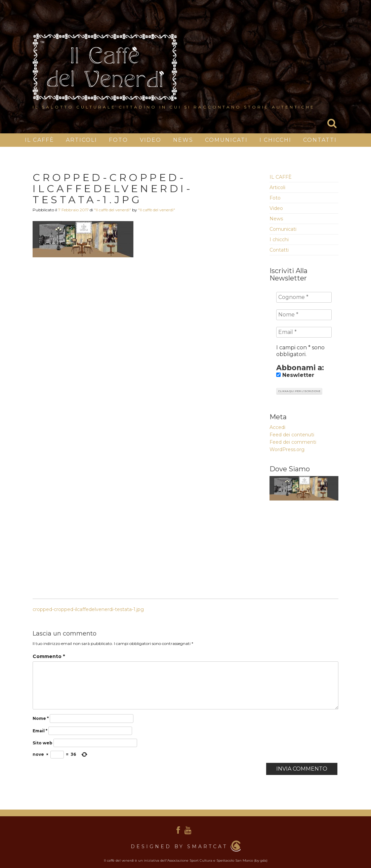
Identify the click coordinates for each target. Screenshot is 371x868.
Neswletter (295, 375)
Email (40, 731)
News (183, 140)
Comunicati (226, 140)
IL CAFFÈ (39, 140)
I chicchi (275, 140)
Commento (49, 656)
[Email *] (304, 332)
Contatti (320, 140)
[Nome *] (304, 315)
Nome (41, 718)
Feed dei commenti (293, 442)
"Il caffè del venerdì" (113, 210)
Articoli (81, 140)
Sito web (43, 743)
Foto (118, 140)
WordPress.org (287, 449)
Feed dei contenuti (292, 435)
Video (151, 140)
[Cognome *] (304, 297)
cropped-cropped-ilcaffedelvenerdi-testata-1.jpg (88, 609)
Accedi (277, 427)
